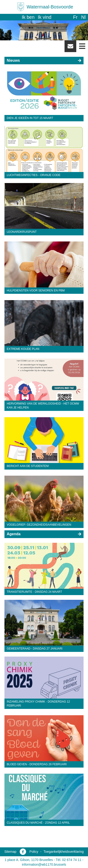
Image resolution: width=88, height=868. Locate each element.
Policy (34, 852)
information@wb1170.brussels (44, 864)
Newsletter (70, 48)
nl (83, 17)
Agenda (14, 534)
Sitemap (10, 852)
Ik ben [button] (28, 17)
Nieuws (13, 60)
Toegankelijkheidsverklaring (63, 852)
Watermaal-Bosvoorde (50, 7)
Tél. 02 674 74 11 (69, 860)
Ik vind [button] (45, 17)
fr (75, 17)
